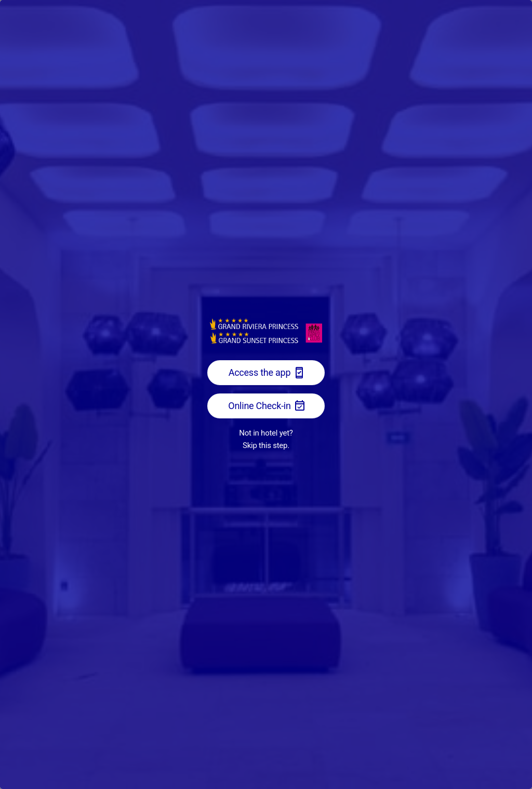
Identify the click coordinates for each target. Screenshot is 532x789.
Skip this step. (266, 445)
